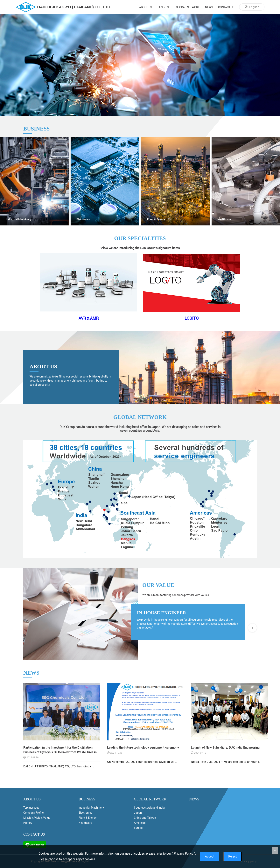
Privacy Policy (184, 854)
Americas (140, 823)
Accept (210, 856)
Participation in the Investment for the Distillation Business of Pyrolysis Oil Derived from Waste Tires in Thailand (60, 750)
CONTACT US (226, 7)
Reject (232, 856)
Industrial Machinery (18, 219)
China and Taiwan (145, 818)
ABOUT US (146, 7)
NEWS (209, 7)
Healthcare (85, 823)
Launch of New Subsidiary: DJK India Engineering (225, 748)
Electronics (83, 219)
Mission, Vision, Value (37, 818)
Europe (138, 828)
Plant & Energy (156, 219)
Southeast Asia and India (149, 808)
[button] (252, 628)
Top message (31, 808)
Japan (138, 813)
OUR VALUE (158, 585)
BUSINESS (164, 7)
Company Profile (33, 813)
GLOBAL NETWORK (188, 7)
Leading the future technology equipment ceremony (143, 748)
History (28, 823)
